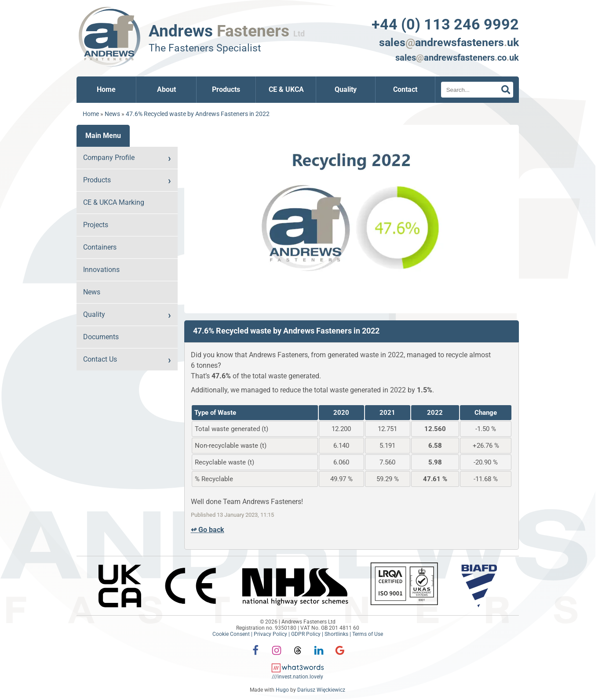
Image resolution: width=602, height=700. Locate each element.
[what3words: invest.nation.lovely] (298, 674)
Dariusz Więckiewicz (321, 690)
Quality (346, 89)
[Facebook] (255, 656)
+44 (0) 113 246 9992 (445, 24)
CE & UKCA (286, 89)
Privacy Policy (270, 634)
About (166, 89)
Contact (405, 89)
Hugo (282, 690)
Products (226, 89)
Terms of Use (368, 634)
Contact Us (100, 359)
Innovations (101, 270)
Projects (96, 225)
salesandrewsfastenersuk (449, 42)
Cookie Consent (231, 634)
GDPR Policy (306, 634)
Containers (100, 247)
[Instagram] (277, 656)
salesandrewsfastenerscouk (457, 58)
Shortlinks (336, 634)
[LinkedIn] (319, 656)
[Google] (340, 656)
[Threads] (298, 656)
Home (106, 89)
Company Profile (109, 158)
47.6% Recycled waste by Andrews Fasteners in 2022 (198, 114)
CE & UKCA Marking (114, 202)
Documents (101, 337)
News (112, 114)
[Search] (477, 90)
